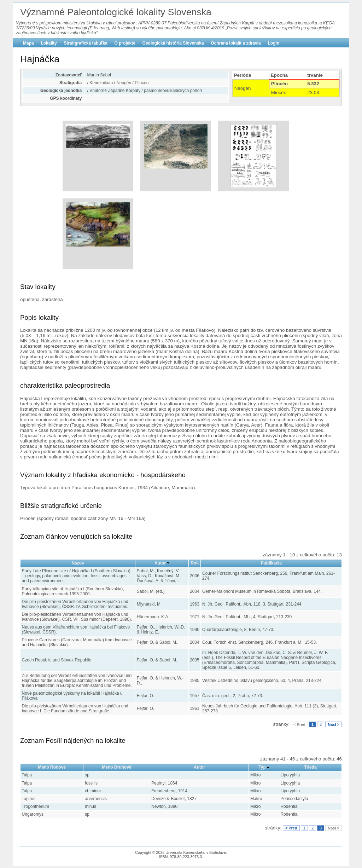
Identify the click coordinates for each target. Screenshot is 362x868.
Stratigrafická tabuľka (85, 43)
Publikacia (271, 563)
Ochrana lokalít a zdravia (236, 43)
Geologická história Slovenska (173, 43)
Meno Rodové (52, 767)
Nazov (78, 563)
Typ (262, 767)
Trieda (310, 767)
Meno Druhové (116, 767)
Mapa (28, 43)
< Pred (299, 724)
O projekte (125, 43)
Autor (160, 563)
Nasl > (334, 724)
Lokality (49, 43)
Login (273, 43)
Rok (195, 563)
